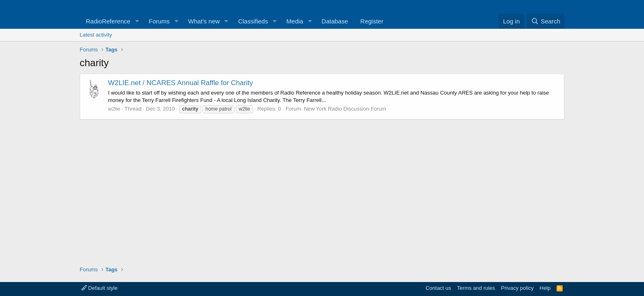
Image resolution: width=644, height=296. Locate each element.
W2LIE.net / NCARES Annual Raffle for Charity (181, 83)
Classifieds (253, 21)
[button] (137, 21)
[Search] (546, 21)
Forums (159, 21)
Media (295, 21)
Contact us (438, 288)
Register (372, 21)
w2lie (114, 109)
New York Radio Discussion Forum (345, 109)
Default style (99, 288)
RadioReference (108, 21)
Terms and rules (476, 288)
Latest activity (96, 35)
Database (335, 21)
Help (545, 288)
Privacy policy (517, 288)
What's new (204, 21)
